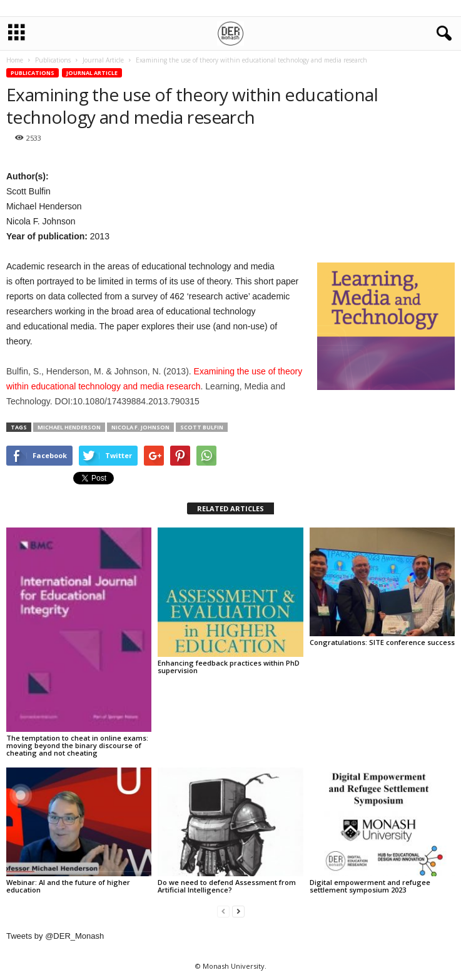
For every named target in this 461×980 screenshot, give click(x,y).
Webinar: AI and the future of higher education (68, 886)
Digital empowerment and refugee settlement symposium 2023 (370, 886)
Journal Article (92, 73)
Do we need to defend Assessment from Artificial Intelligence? (227, 886)
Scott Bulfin (202, 427)
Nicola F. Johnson (140, 427)
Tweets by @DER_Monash (55, 936)
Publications (33, 73)
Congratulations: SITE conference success (382, 642)
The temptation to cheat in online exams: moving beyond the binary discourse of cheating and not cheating (77, 745)
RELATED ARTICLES (231, 508)
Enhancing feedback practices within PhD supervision (229, 667)
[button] (442, 34)
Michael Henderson (69, 427)
